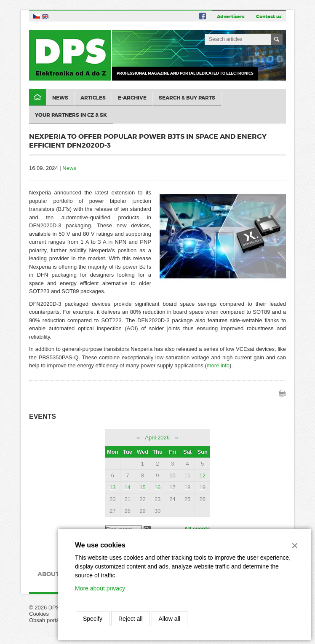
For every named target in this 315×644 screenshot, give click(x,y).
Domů (37, 98)
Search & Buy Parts (187, 98)
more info (218, 365)
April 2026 (157, 438)
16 (157, 487)
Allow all (170, 619)
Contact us (269, 16)
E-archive (132, 98)
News (60, 98)
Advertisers (231, 16)
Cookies (39, 614)
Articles (93, 98)
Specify (93, 619)
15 (142, 487)
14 (128, 487)
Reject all (131, 619)
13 (112, 487)
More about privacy (100, 588)
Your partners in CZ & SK (71, 115)
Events (43, 416)
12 (202, 476)
